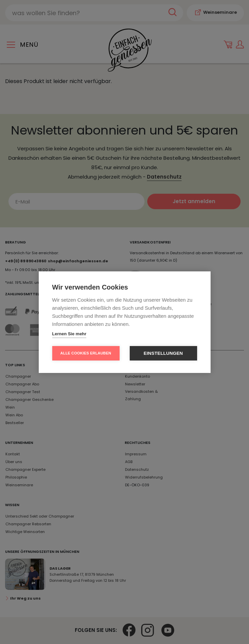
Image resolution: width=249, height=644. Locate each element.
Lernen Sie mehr (69, 334)
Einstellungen (163, 353)
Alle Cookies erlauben (86, 353)
